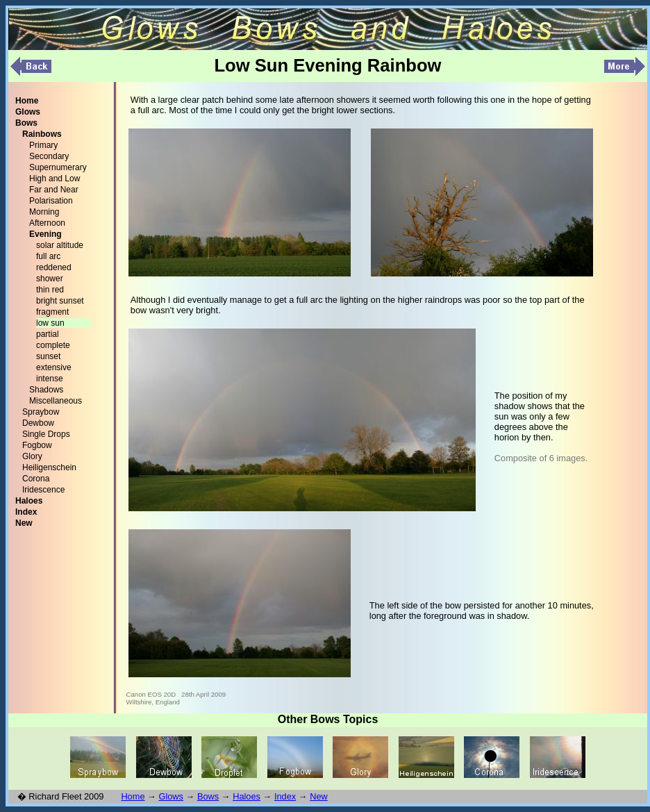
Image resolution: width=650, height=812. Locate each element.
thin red (50, 290)
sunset (48, 356)
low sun (50, 323)
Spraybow (41, 412)
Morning (44, 212)
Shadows (46, 390)
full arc (48, 256)
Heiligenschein (49, 467)
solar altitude (60, 245)
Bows (208, 796)
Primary (43, 145)
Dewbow (38, 423)
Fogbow (37, 445)
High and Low (55, 179)
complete (53, 345)
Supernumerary (58, 167)
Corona (36, 479)
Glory (32, 456)
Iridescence (43, 490)
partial (48, 334)
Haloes (247, 796)
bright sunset (60, 301)
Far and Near (54, 190)
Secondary (49, 156)
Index (285, 796)
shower (50, 279)
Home (133, 796)
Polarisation (51, 201)
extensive (54, 367)
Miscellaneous (56, 401)
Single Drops (46, 434)
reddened (54, 267)
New (319, 796)
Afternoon (47, 223)
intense (50, 379)
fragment (52, 312)
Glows (171, 796)
